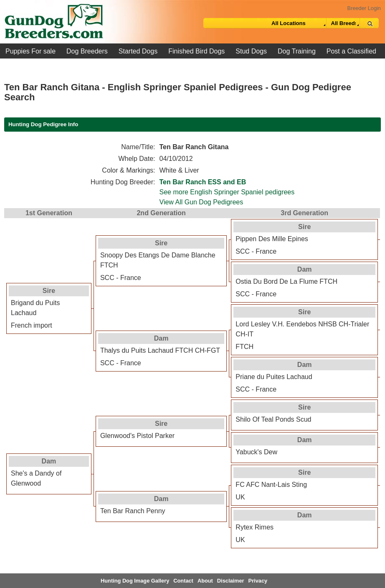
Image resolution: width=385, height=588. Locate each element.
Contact (183, 581)
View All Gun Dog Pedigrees (201, 202)
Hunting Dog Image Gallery (135, 581)
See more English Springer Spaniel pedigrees (227, 192)
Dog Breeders (87, 51)
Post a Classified (351, 51)
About (205, 581)
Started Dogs (138, 51)
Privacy (258, 581)
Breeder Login (364, 8)
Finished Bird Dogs (196, 51)
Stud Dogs (251, 51)
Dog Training (297, 51)
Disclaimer (231, 581)
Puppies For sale (30, 51)
